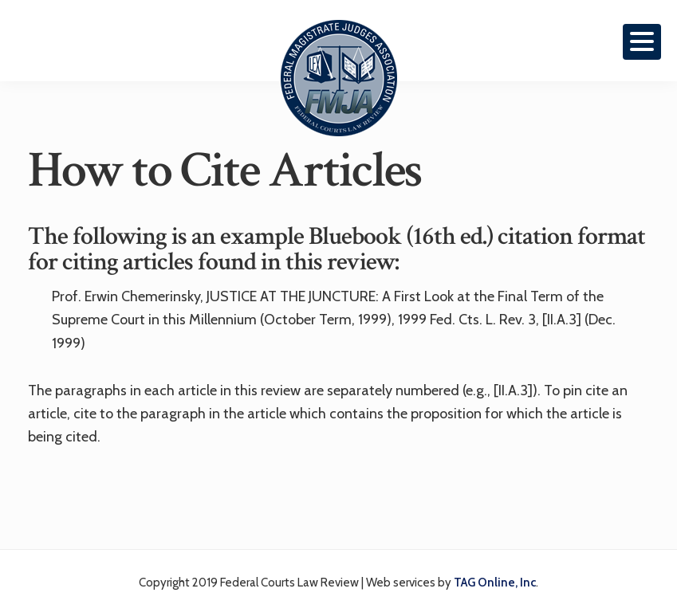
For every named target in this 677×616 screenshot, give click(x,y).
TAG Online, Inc (495, 583)
